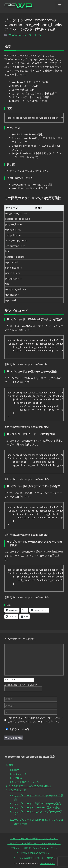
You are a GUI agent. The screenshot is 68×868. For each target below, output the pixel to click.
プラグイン (35, 35)
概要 (11, 765)
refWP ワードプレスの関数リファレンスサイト (34, 838)
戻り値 (18, 778)
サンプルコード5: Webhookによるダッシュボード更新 (39, 822)
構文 (17, 770)
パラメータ (21, 774)
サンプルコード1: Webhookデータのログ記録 (39, 797)
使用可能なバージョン (27, 782)
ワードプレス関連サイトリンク (28, 858)
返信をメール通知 (17, 729)
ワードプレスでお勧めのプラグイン (34, 853)
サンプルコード (17, 790)
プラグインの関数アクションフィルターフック (34, 848)
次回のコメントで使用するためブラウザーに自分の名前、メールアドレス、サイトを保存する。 (35, 720)
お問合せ (51, 858)
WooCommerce (17, 35)
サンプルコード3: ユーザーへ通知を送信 (37, 807)
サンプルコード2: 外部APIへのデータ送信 (38, 803)
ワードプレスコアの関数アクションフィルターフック (34, 843)
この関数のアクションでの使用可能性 (30, 786)
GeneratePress (47, 863)
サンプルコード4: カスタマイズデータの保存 (38, 813)
